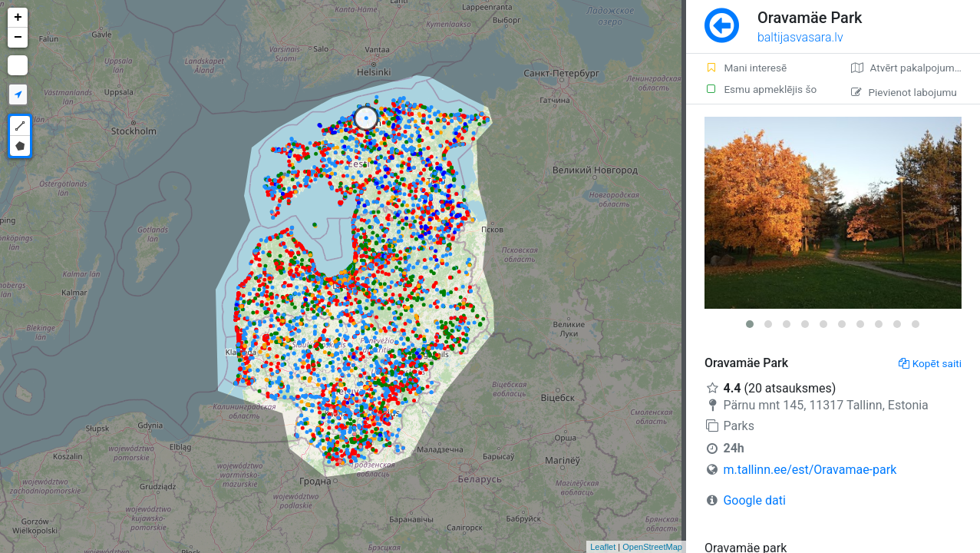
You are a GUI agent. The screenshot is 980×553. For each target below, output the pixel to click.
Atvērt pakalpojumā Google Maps (916, 68)
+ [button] (18, 18)
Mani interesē (746, 68)
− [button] (18, 38)
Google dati (754, 500)
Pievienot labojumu (904, 92)
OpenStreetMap (652, 547)
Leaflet (603, 547)
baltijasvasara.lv (800, 37)
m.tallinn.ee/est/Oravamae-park (810, 470)
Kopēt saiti (930, 363)
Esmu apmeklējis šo (761, 89)
